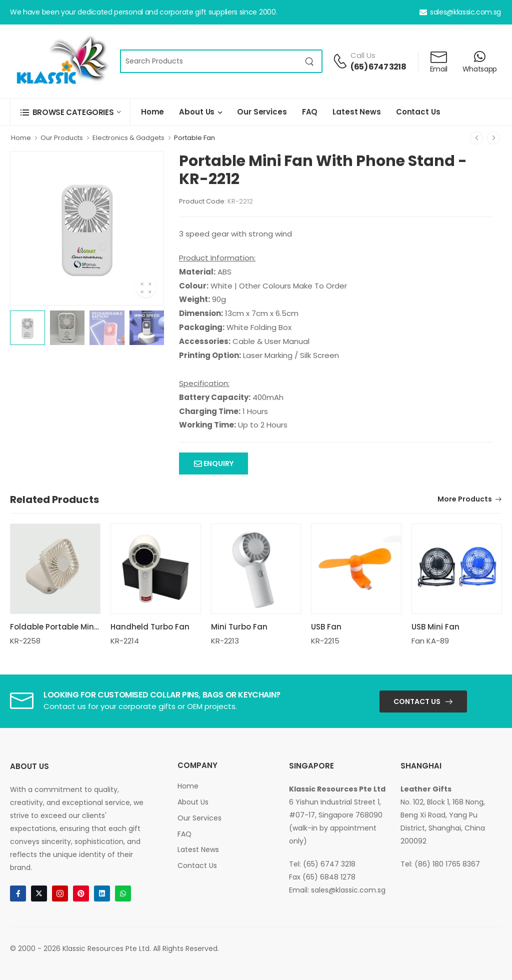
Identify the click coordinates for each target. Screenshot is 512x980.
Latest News (357, 112)
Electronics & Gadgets (128, 138)
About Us (197, 112)
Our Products (62, 138)
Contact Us (418, 112)
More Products (465, 500)
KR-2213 (225, 641)
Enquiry (218, 463)
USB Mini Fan (435, 627)
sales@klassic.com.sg (460, 12)
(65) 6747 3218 (378, 67)
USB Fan (326, 627)
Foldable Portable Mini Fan (61, 627)
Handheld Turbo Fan (150, 627)
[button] (70, 112)
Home (152, 112)
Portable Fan (194, 138)
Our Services (262, 112)
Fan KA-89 (430, 641)
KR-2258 (25, 641)
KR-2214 (125, 641)
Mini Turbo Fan (239, 627)
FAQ (310, 112)
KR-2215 (325, 641)
